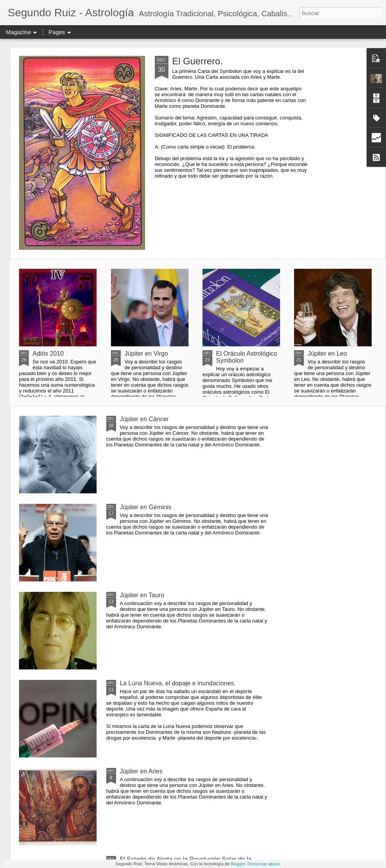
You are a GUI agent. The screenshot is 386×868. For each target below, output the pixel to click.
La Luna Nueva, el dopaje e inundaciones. (178, 683)
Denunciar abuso (264, 864)
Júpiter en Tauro (142, 595)
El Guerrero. (198, 61)
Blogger (238, 864)
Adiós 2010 (48, 354)
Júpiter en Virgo (146, 354)
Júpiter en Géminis (146, 507)
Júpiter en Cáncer (144, 419)
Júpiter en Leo (327, 354)
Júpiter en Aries (141, 771)
